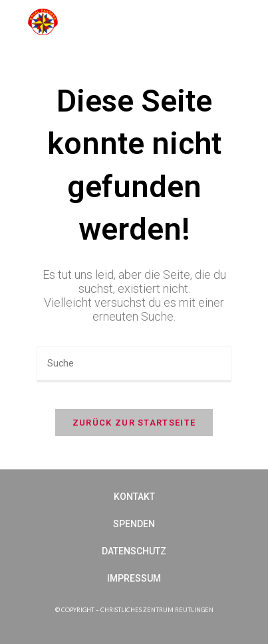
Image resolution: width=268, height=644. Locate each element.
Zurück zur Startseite (134, 423)
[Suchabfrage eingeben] (134, 364)
